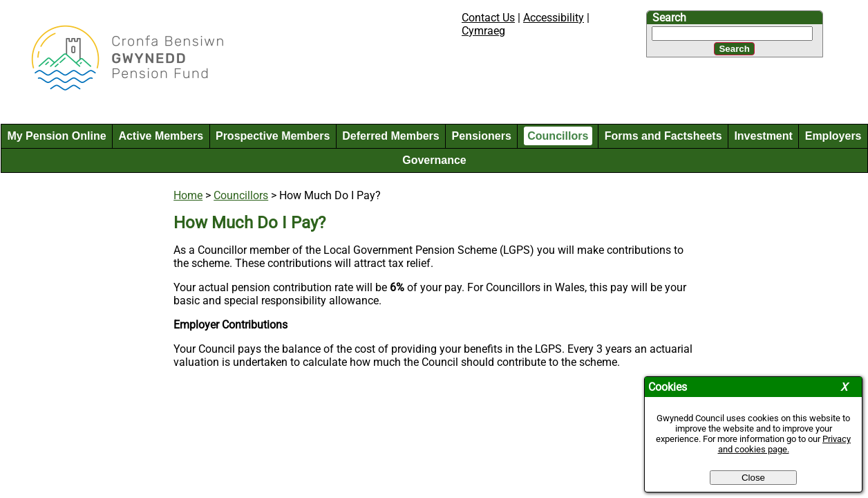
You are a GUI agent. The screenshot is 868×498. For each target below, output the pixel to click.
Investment (763, 136)
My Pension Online (56, 136)
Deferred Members (391, 136)
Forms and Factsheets (663, 136)
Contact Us (488, 18)
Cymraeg (483, 31)
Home (188, 195)
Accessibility (554, 18)
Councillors (558, 136)
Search (669, 18)
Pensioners (482, 136)
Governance (434, 160)
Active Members (161, 136)
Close (753, 478)
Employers (833, 136)
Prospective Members (273, 136)
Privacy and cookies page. (785, 444)
